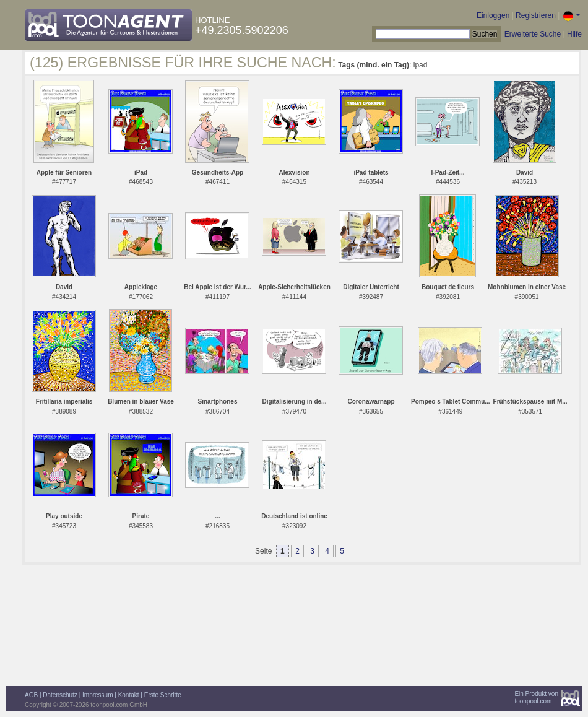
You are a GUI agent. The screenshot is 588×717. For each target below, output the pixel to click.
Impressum (97, 695)
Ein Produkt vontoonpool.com (536, 697)
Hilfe (574, 34)
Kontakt (129, 695)
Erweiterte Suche (533, 34)
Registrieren (536, 15)
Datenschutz (60, 695)
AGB (31, 695)
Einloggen (493, 15)
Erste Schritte (163, 695)
